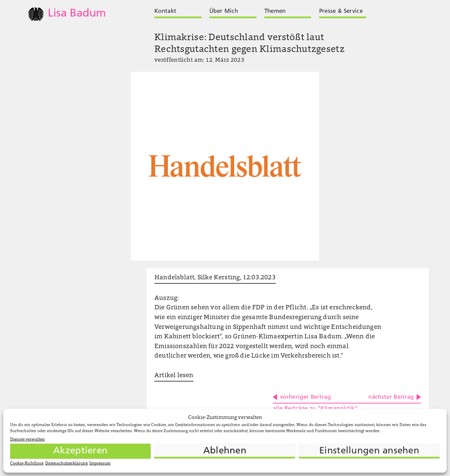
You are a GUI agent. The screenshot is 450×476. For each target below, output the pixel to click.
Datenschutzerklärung (66, 464)
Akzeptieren (80, 451)
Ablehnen (225, 451)
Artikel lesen (174, 376)
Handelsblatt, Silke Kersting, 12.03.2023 (215, 278)
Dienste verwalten (27, 440)
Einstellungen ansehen (369, 451)
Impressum (100, 464)
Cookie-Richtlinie (27, 464)
